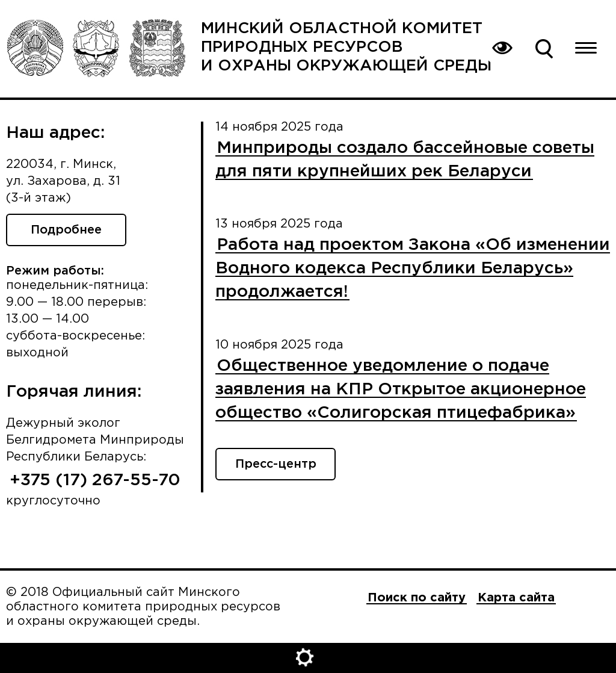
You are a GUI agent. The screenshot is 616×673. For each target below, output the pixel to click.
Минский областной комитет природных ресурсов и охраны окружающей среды (346, 47)
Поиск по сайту (544, 48)
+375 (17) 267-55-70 (95, 480)
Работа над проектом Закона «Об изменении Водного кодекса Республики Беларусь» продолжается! (413, 268)
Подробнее (66, 230)
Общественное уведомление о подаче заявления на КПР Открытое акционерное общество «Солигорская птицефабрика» (401, 389)
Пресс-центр (276, 464)
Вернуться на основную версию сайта (502, 48)
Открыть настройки (308, 658)
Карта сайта (516, 598)
